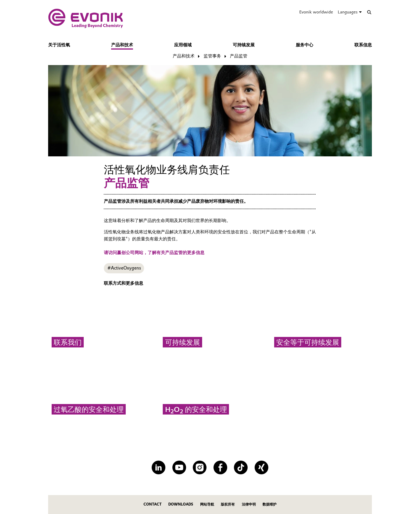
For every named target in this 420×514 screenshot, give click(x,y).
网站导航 (207, 504)
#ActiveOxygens (124, 268)
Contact (153, 504)
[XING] (261, 467)
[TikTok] (241, 467)
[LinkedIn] (159, 467)
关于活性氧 (59, 45)
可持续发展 (244, 45)
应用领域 (183, 45)
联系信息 (363, 45)
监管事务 (212, 56)
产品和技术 (122, 45)
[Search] (369, 12)
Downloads (181, 504)
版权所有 (228, 504)
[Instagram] (200, 467)
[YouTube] (179, 467)
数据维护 (269, 504)
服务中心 (304, 45)
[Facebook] (220, 467)
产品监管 (239, 56)
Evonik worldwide (316, 12)
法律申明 (249, 504)
